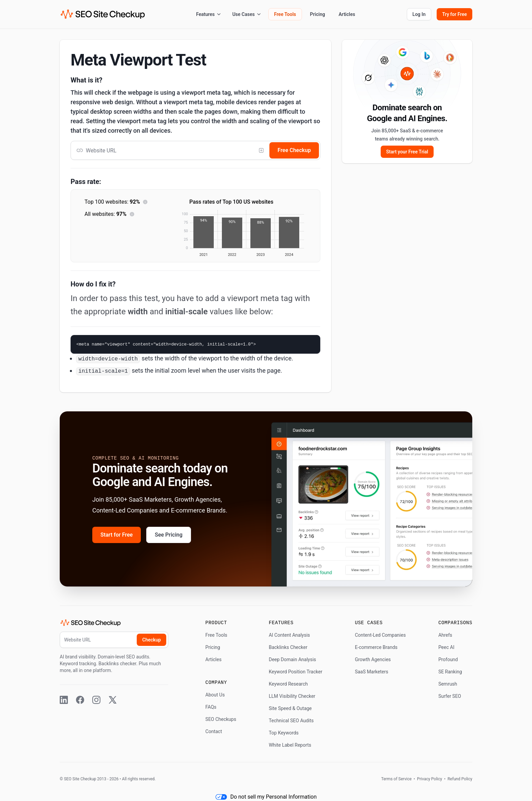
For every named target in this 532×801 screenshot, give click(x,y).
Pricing (318, 14)
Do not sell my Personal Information (266, 797)
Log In (419, 14)
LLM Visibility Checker (292, 696)
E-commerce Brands (376, 647)
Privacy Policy (430, 779)
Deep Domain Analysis (292, 659)
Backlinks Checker (288, 647)
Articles (347, 14)
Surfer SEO (450, 696)
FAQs (211, 707)
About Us (215, 695)
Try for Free (454, 14)
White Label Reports (290, 745)
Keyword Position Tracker (296, 672)
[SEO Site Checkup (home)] (103, 14)
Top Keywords (284, 733)
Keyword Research (288, 684)
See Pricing (169, 535)
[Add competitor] (261, 150)
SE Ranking (450, 672)
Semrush (448, 684)
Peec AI (446, 647)
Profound (448, 659)
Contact (214, 731)
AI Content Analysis (289, 635)
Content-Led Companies (380, 635)
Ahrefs (445, 635)
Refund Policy (459, 779)
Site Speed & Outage (290, 708)
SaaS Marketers (372, 672)
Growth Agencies (373, 659)
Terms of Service (397, 779)
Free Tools (285, 14)
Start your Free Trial (407, 152)
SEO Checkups (221, 719)
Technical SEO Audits (291, 721)
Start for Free (117, 535)
